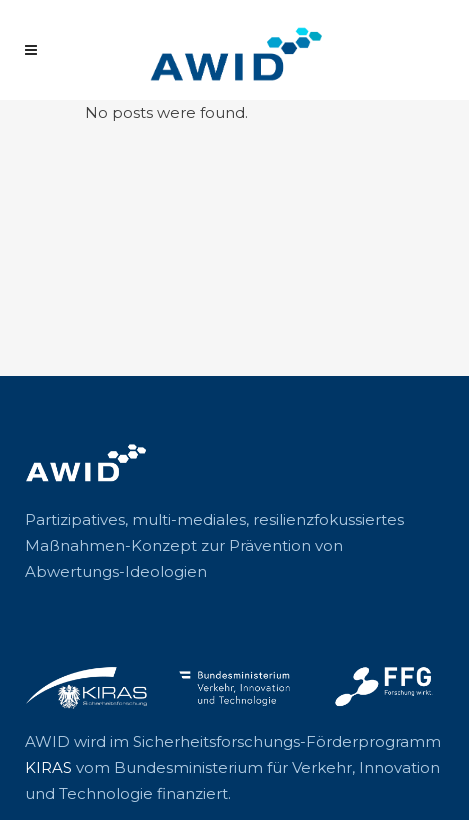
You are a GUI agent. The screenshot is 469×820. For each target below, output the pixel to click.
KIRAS (48, 767)
